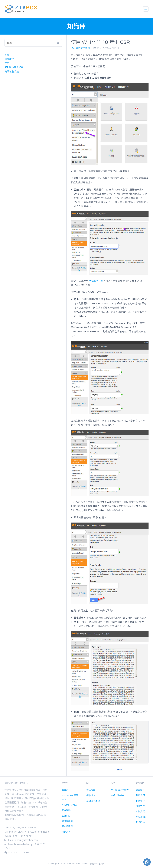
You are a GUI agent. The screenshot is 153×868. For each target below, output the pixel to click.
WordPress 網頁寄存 (70, 797)
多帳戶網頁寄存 (69, 805)
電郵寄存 (66, 832)
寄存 (7, 55)
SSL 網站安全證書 (80, 48)
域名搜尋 (91, 790)
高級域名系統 (12, 71)
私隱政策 (140, 822)
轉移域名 (91, 795)
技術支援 (140, 811)
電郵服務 (9, 59)
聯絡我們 (140, 795)
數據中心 (140, 801)
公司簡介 (140, 790)
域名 (7, 63)
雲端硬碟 (66, 810)
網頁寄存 (66, 790)
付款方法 (140, 806)
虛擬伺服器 (67, 821)
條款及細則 (141, 817)
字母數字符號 (96, 281)
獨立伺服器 (67, 826)
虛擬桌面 (66, 816)
